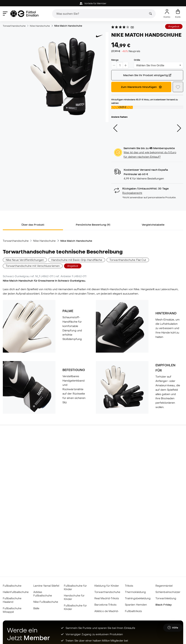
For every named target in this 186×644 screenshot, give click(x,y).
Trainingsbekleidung (138, 598)
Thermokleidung (135, 592)
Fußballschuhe (12, 586)
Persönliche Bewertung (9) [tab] (93, 225)
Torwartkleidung (166, 598)
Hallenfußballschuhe (16, 592)
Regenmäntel (164, 586)
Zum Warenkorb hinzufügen (141, 87)
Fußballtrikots (133, 611)
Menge (115, 60)
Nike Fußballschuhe (46, 602)
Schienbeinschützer (168, 592)
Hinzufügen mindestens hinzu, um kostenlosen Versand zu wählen (145, 101)
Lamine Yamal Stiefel (46, 586)
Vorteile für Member (93, 3)
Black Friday (164, 605)
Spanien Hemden (136, 605)
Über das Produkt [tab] (33, 225)
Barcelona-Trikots (105, 605)
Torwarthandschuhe (14, 26)
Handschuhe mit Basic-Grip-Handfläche (77, 260)
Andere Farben (119, 117)
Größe (137, 60)
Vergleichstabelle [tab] (153, 225)
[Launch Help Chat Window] (173, 628)
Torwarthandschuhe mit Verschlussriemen (33, 266)
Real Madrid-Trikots (107, 598)
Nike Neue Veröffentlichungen (25, 260)
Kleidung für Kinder (107, 586)
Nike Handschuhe (40, 26)
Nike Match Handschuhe (68, 26)
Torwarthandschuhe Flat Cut (128, 260)
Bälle (36, 608)
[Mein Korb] (178, 14)
